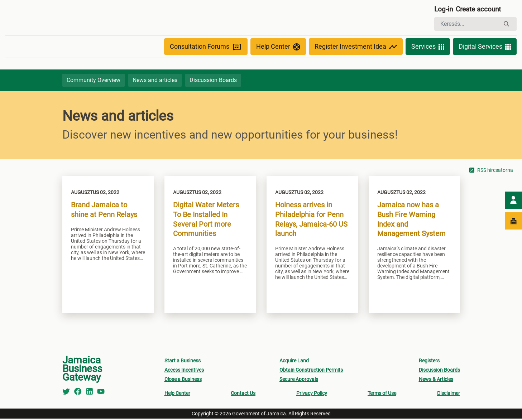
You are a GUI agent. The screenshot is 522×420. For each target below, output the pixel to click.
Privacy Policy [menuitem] (312, 395)
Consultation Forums (206, 47)
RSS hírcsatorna (491, 172)
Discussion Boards (213, 81)
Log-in (444, 10)
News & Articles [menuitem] (436, 381)
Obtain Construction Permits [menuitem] (311, 371)
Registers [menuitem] (429, 362)
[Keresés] (467, 24)
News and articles (155, 81)
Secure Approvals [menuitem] (299, 381)
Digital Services (485, 47)
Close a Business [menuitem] (183, 381)
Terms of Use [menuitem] (382, 395)
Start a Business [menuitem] (183, 362)
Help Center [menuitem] (177, 395)
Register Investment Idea (356, 47)
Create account (481, 10)
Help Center (278, 47)
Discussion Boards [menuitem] (439, 371)
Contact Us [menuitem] (243, 395)
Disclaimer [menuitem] (449, 395)
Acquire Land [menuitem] (294, 362)
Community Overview (94, 81)
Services (428, 47)
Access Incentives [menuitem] (184, 371)
